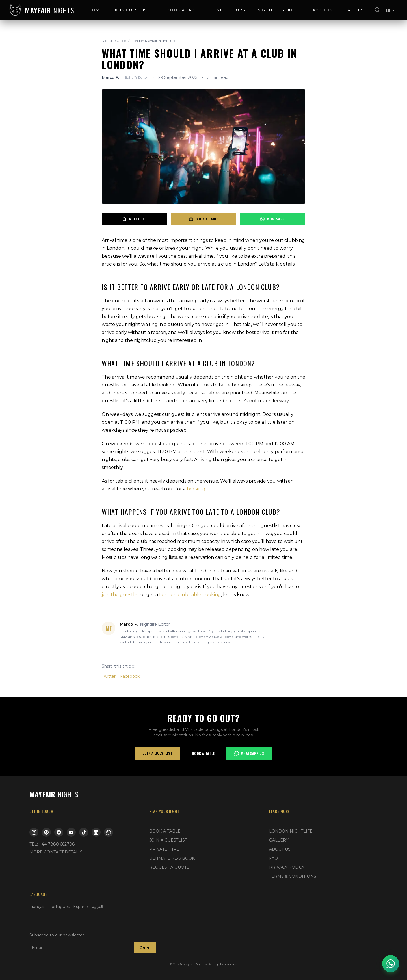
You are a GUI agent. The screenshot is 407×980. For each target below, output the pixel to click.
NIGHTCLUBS (231, 10)
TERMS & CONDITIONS (293, 876)
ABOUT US (280, 849)
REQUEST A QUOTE (169, 867)
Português (59, 907)
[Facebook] (59, 832)
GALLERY (354, 10)
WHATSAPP (272, 219)
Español (81, 907)
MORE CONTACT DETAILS (56, 852)
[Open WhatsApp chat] (391, 964)
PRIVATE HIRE (164, 849)
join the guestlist (121, 595)
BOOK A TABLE (186, 10)
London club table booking (190, 595)
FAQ (273, 858)
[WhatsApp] (109, 832)
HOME (95, 10)
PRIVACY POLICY (287, 867)
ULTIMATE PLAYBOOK (172, 858)
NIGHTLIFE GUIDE (276, 10)
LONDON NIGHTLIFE (291, 831)
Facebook (130, 676)
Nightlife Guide (114, 41)
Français (37, 907)
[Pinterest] (46, 832)
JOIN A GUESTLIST (158, 753)
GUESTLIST (134, 219)
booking (196, 489)
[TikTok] (84, 832)
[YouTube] (71, 832)
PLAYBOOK (320, 10)
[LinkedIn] (96, 832)
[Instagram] (34, 832)
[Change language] (391, 10)
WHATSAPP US (249, 753)
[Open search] (378, 10)
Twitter (109, 676)
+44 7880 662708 (57, 844)
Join (145, 948)
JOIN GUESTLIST (135, 10)
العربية (98, 907)
